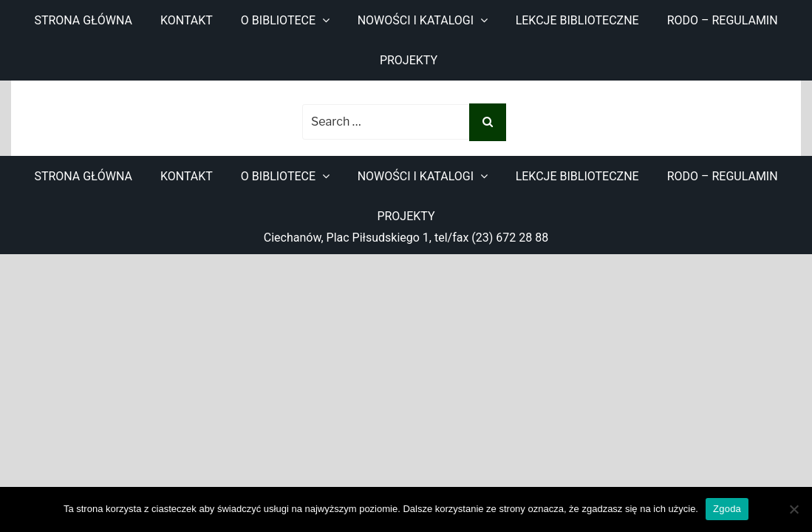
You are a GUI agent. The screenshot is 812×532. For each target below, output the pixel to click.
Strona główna (83, 20)
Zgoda (727, 509)
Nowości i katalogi (416, 20)
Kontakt (187, 20)
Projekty (409, 60)
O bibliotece (278, 20)
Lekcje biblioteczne (577, 20)
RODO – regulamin (723, 20)
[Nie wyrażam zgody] (794, 509)
